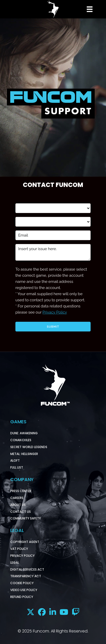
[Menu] (89, 9)
